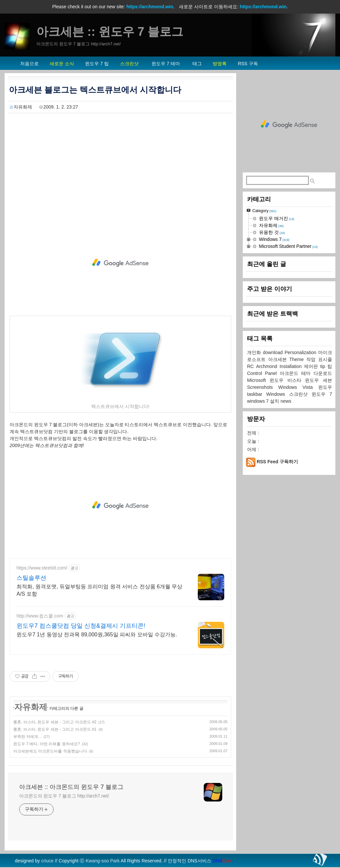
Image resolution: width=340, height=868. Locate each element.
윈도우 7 (322, 394)
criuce (47, 861)
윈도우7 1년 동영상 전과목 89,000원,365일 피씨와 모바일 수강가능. (97, 635)
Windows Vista (298, 387)
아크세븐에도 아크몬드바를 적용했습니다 (50, 751)
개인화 (255, 352)
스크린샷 (300, 394)
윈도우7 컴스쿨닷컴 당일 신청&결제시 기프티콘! (81, 626)
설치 (275, 401)
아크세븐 (279, 359)
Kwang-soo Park (103, 861)
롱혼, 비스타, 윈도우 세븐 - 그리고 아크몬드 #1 (55, 729)
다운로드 (323, 373)
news (286, 401)
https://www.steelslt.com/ (42, 568)
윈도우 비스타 (287, 380)
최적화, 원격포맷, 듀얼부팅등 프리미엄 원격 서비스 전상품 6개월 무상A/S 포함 (99, 590)
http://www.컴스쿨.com (40, 616)
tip (324, 366)
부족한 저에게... (27, 737)
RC (252, 366)
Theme (298, 359)
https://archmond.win (150, 7)
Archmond (268, 366)
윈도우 (325, 387)
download (274, 352)
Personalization (302, 352)
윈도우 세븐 (319, 380)
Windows (278, 394)
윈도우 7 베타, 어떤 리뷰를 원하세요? (46, 744)
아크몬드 (291, 373)
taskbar (257, 394)
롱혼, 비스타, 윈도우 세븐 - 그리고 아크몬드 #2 (55, 722)
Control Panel (263, 373)
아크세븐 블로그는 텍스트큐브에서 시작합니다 (95, 90)
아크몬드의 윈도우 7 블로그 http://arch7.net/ (64, 796)
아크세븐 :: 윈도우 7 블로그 (110, 32)
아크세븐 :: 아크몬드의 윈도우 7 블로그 (71, 787)
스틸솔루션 (31, 578)
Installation (292, 366)
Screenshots (263, 387)
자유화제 (23, 107)
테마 (307, 373)
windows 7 (258, 401)
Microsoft (258, 380)
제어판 (312, 366)
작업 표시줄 (319, 359)
